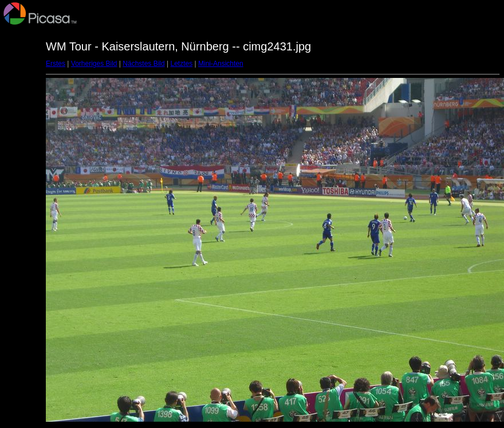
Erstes (56, 64)
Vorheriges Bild (94, 64)
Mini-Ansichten (221, 64)
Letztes (182, 64)
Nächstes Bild (143, 64)
